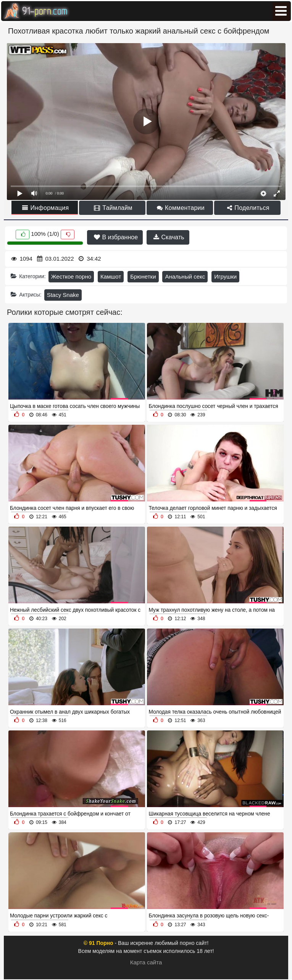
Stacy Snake (63, 295)
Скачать (169, 237)
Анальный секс (185, 276)
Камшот (111, 276)
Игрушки (225, 276)
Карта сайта (146, 962)
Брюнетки (143, 276)
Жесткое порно (71, 276)
